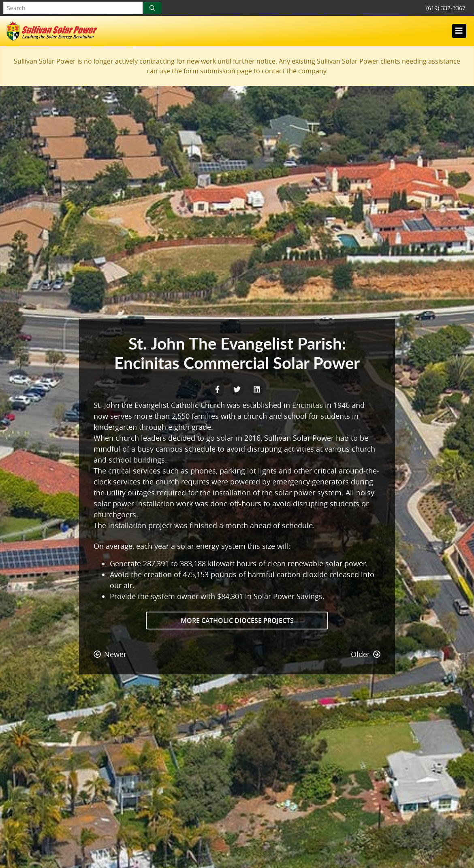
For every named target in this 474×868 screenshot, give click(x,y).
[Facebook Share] (218, 388)
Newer (110, 654)
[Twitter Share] (238, 388)
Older (366, 654)
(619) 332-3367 (446, 8)
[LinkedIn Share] (257, 388)
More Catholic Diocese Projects (237, 621)
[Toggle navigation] (459, 31)
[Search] (152, 8)
